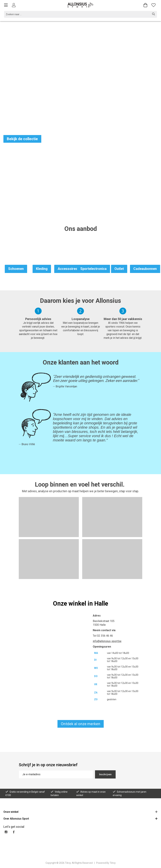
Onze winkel (80, 812)
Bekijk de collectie (22, 139)
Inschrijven (105, 774)
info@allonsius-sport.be (107, 641)
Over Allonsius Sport (80, 818)
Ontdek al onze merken (81, 724)
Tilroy (113, 863)
